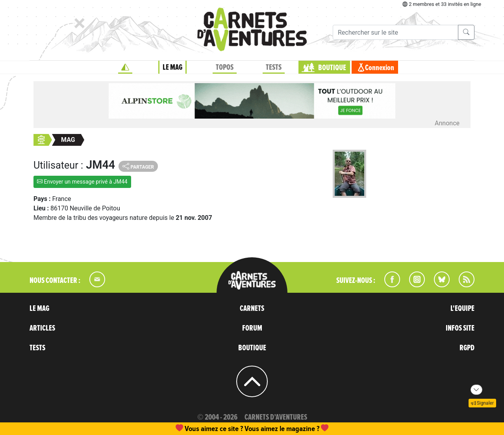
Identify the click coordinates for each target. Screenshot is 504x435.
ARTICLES (42, 328)
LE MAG (172, 67)
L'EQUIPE (462, 309)
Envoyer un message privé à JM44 (82, 182)
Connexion (380, 68)
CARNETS (252, 309)
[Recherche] (396, 32)
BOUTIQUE (332, 68)
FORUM (252, 328)
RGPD (467, 348)
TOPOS (225, 67)
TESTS (274, 67)
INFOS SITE (460, 328)
